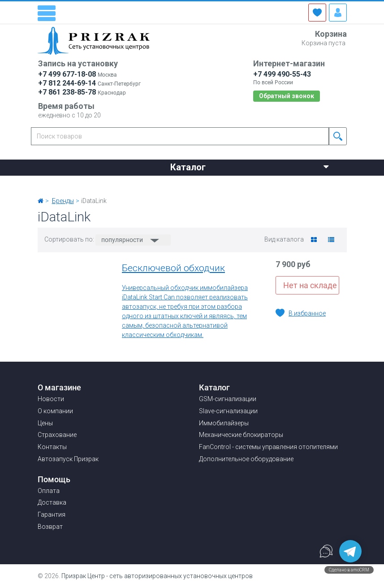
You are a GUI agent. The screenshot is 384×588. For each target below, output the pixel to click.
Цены (161, 184)
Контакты (276, 184)
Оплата (49, 491)
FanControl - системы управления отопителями (268, 447)
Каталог (250, 166)
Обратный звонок (287, 96)
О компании (110, 184)
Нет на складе (310, 285)
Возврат (50, 527)
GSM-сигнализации (228, 399)
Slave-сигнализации (228, 411)
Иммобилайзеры (224, 423)
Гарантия (52, 514)
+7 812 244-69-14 (67, 83)
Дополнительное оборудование (246, 459)
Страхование (215, 184)
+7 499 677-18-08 (67, 74)
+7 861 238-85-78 (67, 92)
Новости (53, 184)
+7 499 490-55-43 (282, 74)
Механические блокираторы (241, 435)
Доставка (52, 502)
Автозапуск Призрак (68, 459)
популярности (123, 240)
